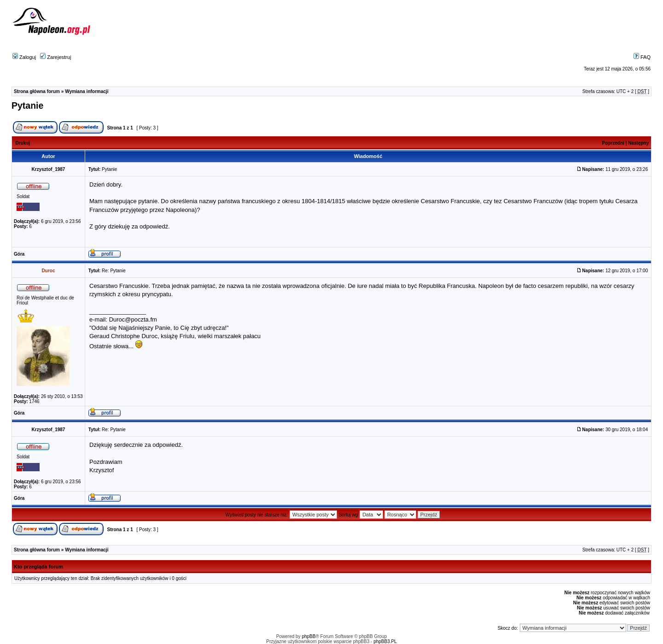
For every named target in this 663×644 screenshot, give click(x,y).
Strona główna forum (37, 91)
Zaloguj (24, 57)
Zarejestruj (55, 57)
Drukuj (23, 143)
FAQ (642, 57)
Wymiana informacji (87, 91)
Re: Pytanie (114, 271)
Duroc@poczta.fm (133, 319)
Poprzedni (613, 143)
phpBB (308, 636)
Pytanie (27, 105)
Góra (19, 254)
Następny (638, 143)
